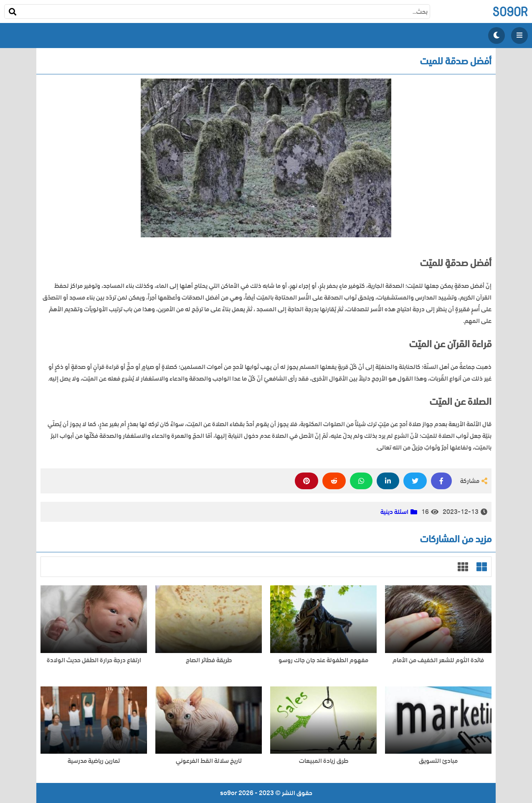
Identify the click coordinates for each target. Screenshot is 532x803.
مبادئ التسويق (438, 761)
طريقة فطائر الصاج (209, 660)
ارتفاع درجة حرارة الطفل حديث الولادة (94, 660)
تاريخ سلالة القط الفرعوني (209, 761)
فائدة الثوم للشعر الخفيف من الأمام (438, 660)
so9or (510, 11)
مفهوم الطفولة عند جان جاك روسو (323, 660)
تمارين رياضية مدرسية (94, 761)
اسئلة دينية (394, 512)
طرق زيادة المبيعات (324, 761)
